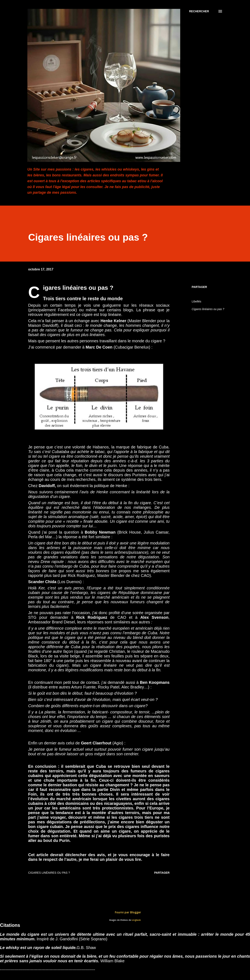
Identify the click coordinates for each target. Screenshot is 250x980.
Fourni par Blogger (125, 912)
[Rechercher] (199, 11)
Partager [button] (199, 287)
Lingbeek (136, 920)
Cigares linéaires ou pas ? (208, 309)
